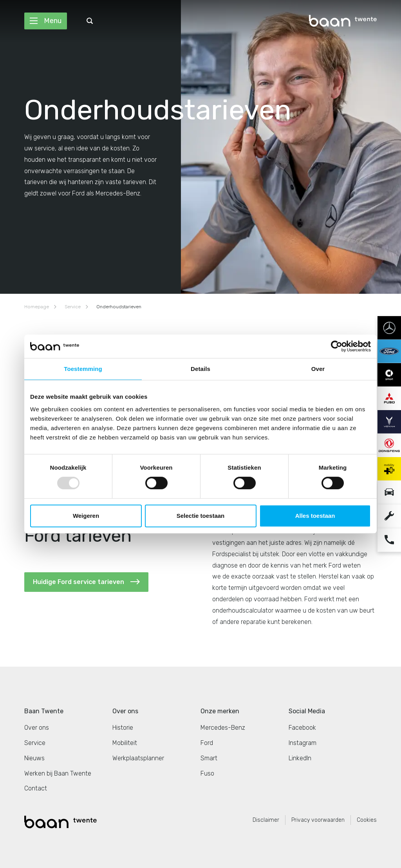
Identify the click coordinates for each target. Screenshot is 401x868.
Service (73, 307)
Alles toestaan (315, 516)
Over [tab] (318, 369)
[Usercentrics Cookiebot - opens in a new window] (337, 346)
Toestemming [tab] (83, 369)
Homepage (37, 307)
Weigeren (86, 516)
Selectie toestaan (201, 516)
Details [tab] (200, 369)
